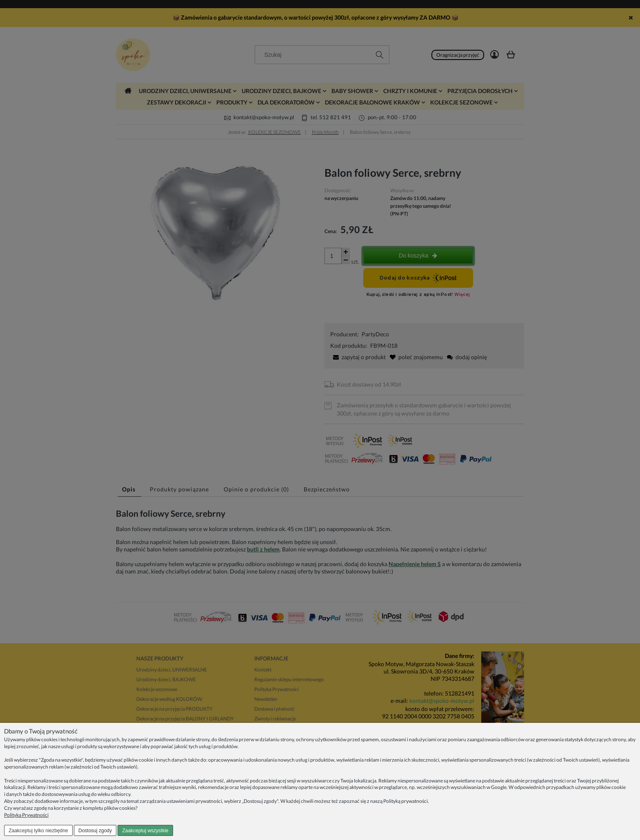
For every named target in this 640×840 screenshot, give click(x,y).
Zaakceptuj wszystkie (145, 831)
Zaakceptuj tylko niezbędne (38, 831)
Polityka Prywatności (26, 815)
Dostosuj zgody (95, 831)
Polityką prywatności (406, 801)
